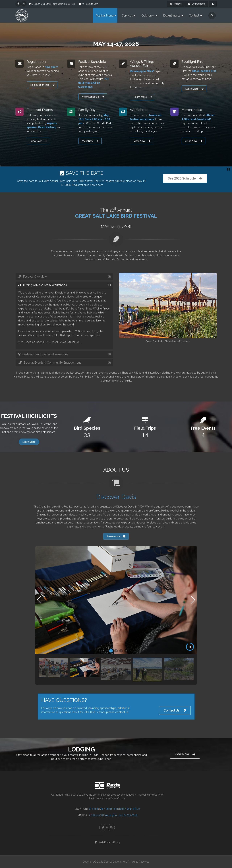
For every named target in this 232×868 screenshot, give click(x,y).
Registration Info (43, 85)
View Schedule (93, 97)
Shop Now (194, 141)
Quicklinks (148, 16)
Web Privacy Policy (107, 842)
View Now (39, 141)
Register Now (185, 179)
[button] (193, 600)
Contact (194, 16)
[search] (212, 16)
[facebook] (18, 4)
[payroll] (213, 4)
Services (127, 16)
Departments (172, 16)
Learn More (143, 97)
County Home (197, 4)
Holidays (176, 4)
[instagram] (24, 4)
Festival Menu (105, 16)
